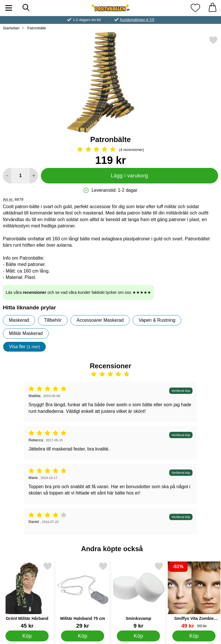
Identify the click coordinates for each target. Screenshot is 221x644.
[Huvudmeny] (9, 8)
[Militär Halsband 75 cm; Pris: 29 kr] (83, 595)
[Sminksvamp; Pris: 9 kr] (138, 595)
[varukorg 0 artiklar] (212, 8)
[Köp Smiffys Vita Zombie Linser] (194, 636)
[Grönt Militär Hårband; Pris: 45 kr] (27, 595)
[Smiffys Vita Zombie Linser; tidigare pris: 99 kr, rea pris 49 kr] (194, 595)
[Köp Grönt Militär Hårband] (27, 636)
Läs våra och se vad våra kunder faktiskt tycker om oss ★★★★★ (78, 292)
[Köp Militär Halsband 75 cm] (83, 636)
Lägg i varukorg (129, 176)
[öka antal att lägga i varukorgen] (34, 176)
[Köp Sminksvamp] (138, 636)
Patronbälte (36, 28)
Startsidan (11, 28)
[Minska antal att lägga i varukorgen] (7, 176)
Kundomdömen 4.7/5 (137, 20)
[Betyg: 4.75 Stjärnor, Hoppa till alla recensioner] (110, 150)
